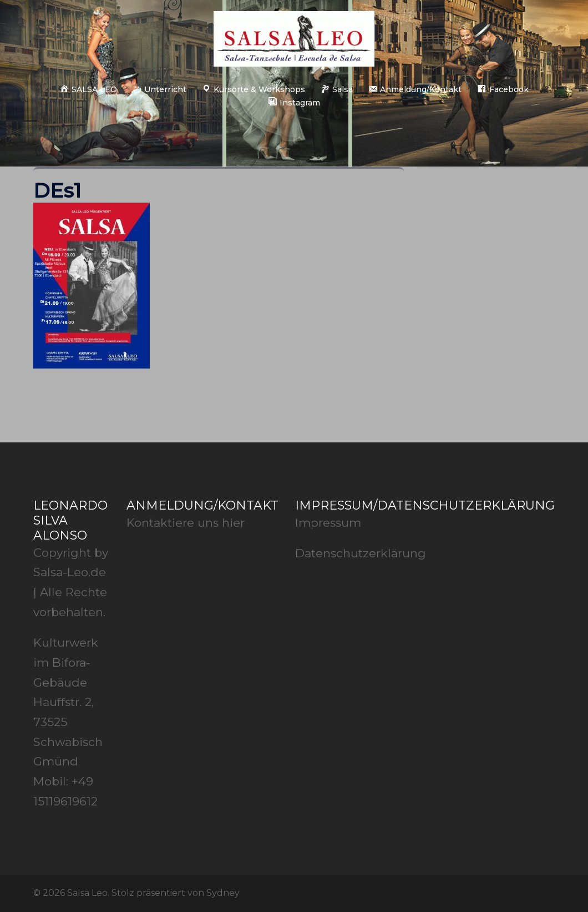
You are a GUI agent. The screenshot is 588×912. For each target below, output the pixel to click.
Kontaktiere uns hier (186, 523)
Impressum (328, 523)
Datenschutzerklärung (361, 553)
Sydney (223, 893)
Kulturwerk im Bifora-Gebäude (66, 662)
